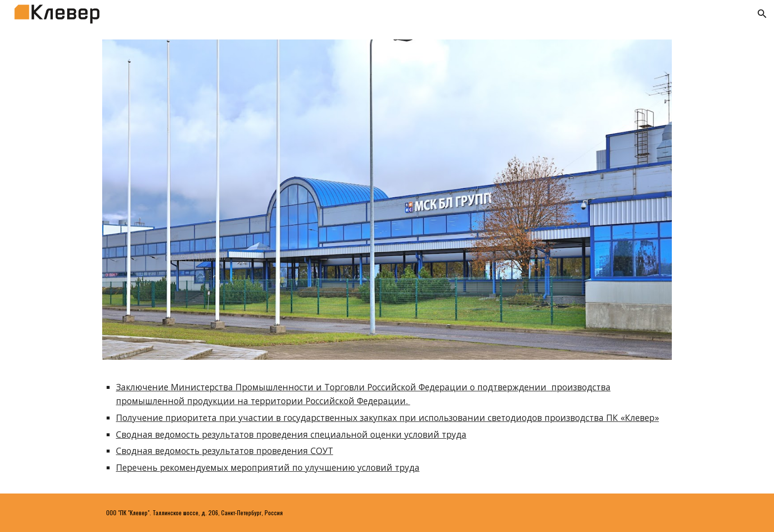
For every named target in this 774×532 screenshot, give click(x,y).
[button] (762, 14)
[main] (387, 427)
